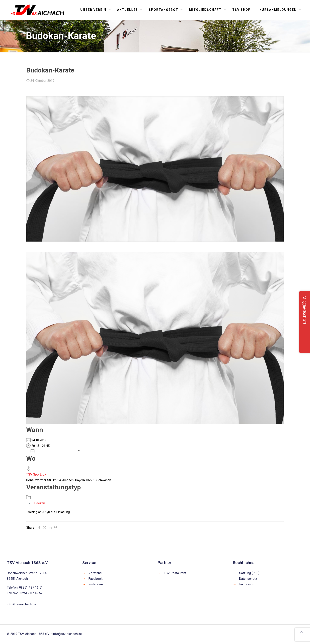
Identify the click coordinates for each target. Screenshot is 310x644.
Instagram (96, 584)
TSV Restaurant (175, 573)
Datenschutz (248, 579)
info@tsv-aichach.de (22, 604)
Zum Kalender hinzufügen (53, 451)
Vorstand (95, 573)
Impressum (247, 584)
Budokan (39, 503)
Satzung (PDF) (249, 573)
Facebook (95, 579)
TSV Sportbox (36, 474)
